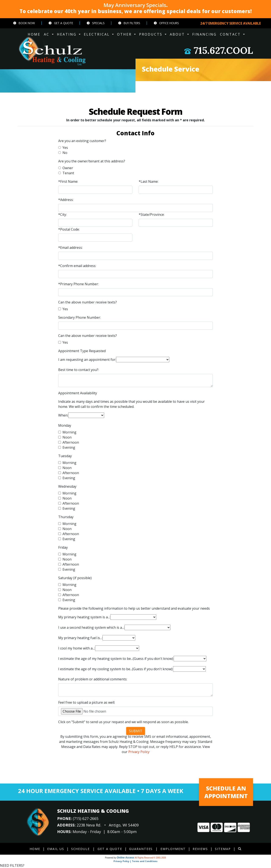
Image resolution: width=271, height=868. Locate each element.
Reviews (201, 849)
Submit (136, 731)
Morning (69, 432)
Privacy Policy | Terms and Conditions (135, 861)
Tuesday (65, 456)
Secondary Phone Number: (80, 317)
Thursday (66, 517)
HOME (34, 34)
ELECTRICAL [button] (97, 34)
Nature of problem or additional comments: (93, 679)
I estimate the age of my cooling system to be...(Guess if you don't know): (116, 669)
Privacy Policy (139, 752)
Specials (95, 23)
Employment (173, 849)
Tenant (68, 173)
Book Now (24, 23)
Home (34, 849)
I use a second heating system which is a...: (91, 627)
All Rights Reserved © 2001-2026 (150, 858)
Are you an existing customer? (82, 141)
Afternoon (71, 442)
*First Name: (68, 181)
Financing (204, 34)
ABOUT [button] (178, 34)
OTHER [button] (125, 34)
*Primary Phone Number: (78, 284)
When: (63, 415)
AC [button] (47, 34)
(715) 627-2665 (86, 818)
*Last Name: (149, 181)
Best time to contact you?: (79, 370)
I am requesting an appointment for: (87, 360)
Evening (69, 447)
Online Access (125, 858)
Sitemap (223, 849)
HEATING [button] (67, 34)
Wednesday (67, 486)
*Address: (66, 200)
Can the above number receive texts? (88, 302)
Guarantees (141, 849)
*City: (62, 215)
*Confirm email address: (77, 266)
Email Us (55, 849)
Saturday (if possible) (75, 578)
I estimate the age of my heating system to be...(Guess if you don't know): (116, 659)
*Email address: (70, 248)
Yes (65, 148)
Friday (63, 547)
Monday (65, 425)
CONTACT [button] (231, 34)
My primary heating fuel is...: (80, 638)
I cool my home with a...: (77, 648)
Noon (67, 437)
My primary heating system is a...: (84, 617)
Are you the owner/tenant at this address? (92, 161)
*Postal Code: (69, 229)
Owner (68, 168)
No (65, 153)
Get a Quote (61, 23)
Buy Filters (129, 23)
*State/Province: (152, 215)
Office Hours (166, 23)
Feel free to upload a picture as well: (87, 702)
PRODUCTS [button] (151, 34)
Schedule (80, 849)
